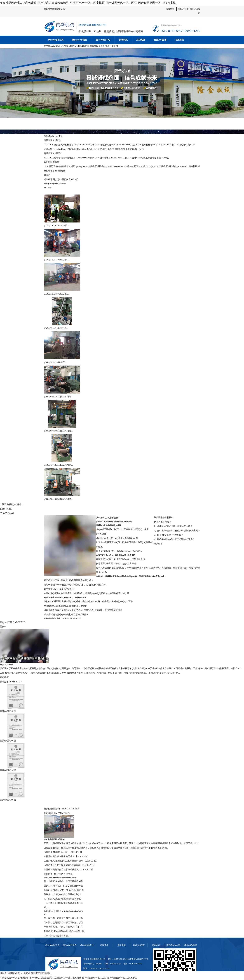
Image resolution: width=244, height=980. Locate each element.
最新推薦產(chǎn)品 (52, 184)
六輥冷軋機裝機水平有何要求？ (59, 856)
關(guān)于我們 (79, 40)
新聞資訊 (123, 40)
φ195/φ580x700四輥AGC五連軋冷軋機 (127, 158)
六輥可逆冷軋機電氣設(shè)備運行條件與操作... (61, 878)
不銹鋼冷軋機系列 (70, 46)
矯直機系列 (49, 180)
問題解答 (48, 874)
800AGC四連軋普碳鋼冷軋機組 (59, 158)
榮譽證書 (4, 682)
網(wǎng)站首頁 (56, 40)
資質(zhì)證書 (160, 40)
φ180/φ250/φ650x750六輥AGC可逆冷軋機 (126, 166)
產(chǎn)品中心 (103, 40)
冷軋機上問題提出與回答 (54, 839)
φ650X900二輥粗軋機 (187, 166)
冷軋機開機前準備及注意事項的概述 (62, 870)
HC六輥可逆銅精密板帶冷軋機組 (60, 166)
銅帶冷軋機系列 (104, 46)
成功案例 (141, 40)
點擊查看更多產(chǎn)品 (133, 149)
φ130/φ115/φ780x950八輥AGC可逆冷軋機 (170, 145)
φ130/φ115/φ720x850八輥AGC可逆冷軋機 (131, 145)
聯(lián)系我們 (191, 945)
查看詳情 (4, 677)
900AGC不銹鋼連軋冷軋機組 (58, 145)
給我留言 (158, 544)
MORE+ (48, 188)
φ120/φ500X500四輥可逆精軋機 (91, 166)
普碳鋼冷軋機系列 (87, 46)
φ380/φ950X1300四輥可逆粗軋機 (161, 166)
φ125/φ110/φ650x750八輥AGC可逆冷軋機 (91, 145)
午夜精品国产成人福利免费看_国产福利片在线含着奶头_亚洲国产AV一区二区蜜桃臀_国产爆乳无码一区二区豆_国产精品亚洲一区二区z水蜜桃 (88, 3)
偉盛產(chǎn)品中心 (53, 136)
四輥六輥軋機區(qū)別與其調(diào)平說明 (64, 861)
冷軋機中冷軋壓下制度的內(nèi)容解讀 (63, 865)
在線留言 (170, 9)
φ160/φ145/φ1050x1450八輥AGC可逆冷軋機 (100, 149)
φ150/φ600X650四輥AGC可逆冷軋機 (91, 158)
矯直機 (115, 46)
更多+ (3, 627)
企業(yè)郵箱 (183, 9)
